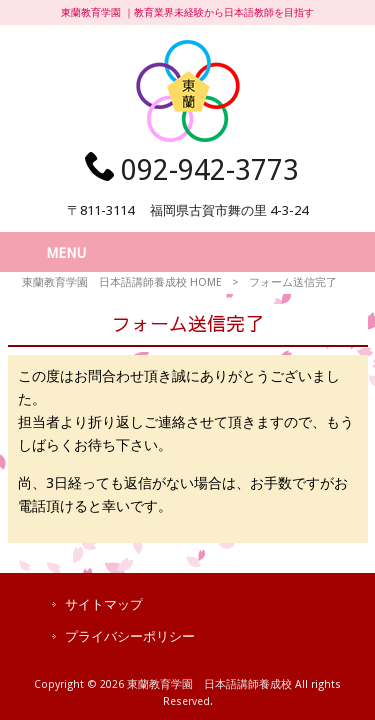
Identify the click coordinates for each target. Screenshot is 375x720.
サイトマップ (104, 604)
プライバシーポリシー (130, 636)
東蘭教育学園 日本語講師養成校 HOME (122, 282)
